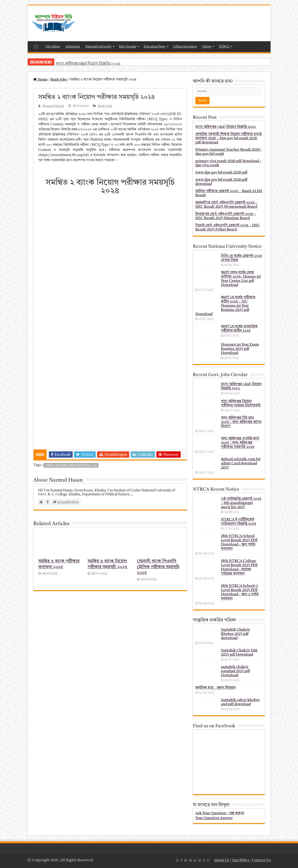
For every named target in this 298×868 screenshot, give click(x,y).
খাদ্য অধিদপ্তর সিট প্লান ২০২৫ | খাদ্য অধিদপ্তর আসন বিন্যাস (241, 422)
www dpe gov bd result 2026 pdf (221, 173)
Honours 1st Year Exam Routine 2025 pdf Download (240, 349)
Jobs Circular (128, 47)
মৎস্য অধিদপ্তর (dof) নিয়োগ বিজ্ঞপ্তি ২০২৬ (88, 63)
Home (36, 46)
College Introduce (185, 47)
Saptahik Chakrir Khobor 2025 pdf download (235, 634)
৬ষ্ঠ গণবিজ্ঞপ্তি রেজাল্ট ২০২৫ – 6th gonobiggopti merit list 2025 (241, 503)
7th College (52, 47)
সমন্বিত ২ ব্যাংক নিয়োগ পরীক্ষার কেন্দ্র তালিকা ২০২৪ (71, 465)
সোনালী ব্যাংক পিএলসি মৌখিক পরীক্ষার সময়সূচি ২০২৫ (158, 567)
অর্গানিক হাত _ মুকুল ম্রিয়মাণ (216, 688)
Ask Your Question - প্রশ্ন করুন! (220, 813)
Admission (73, 47)
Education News (155, 47)
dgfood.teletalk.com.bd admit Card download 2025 (241, 463)
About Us (222, 860)
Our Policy (241, 860)
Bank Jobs (59, 80)
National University (98, 47)
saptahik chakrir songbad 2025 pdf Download (235, 671)
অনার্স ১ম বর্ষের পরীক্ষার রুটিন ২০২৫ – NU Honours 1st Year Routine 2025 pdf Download (225, 306)
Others (207, 47)
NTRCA (224, 47)
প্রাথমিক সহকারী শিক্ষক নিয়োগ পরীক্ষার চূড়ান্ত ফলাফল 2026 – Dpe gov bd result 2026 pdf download (229, 138)
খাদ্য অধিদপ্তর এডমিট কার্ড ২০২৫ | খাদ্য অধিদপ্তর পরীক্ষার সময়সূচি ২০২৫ (240, 443)
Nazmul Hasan (53, 106)
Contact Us (261, 860)
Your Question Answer (214, 818)
